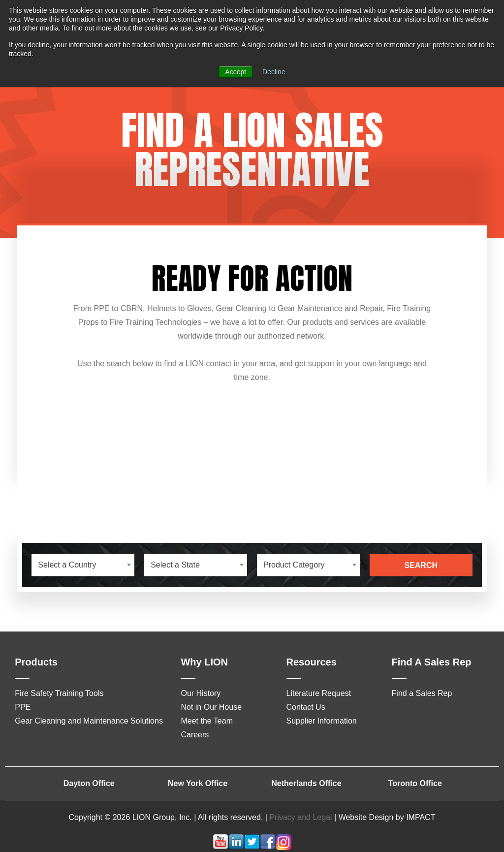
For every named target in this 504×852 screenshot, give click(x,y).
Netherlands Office (306, 783)
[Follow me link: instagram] (283, 847)
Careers (195, 735)
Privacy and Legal (300, 817)
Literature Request (319, 693)
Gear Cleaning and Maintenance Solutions (89, 721)
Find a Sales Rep (422, 693)
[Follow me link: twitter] (252, 847)
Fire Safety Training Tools (59, 693)
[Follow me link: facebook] (268, 847)
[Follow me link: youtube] (220, 847)
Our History (201, 693)
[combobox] (83, 565)
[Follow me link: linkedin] (236, 847)
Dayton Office (89, 783)
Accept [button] (236, 72)
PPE (23, 707)
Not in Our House (211, 707)
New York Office (198, 783)
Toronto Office (415, 783)
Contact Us (306, 707)
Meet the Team (207, 721)
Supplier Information (322, 721)
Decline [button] (274, 72)
